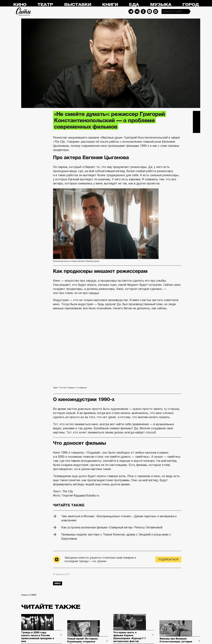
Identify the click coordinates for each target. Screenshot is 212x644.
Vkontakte (137, 11)
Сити (24, 11)
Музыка (161, 5)
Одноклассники (197, 129)
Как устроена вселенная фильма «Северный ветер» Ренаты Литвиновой (112, 527)
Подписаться (168, 559)
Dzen (149, 11)
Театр (45, 5)
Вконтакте (197, 122)
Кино (20, 5)
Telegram (131, 11)
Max (156, 11)
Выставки (78, 5)
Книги (110, 5)
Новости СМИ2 (29, 595)
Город (191, 5)
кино (58, 583)
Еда (134, 5)
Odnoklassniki (143, 11)
